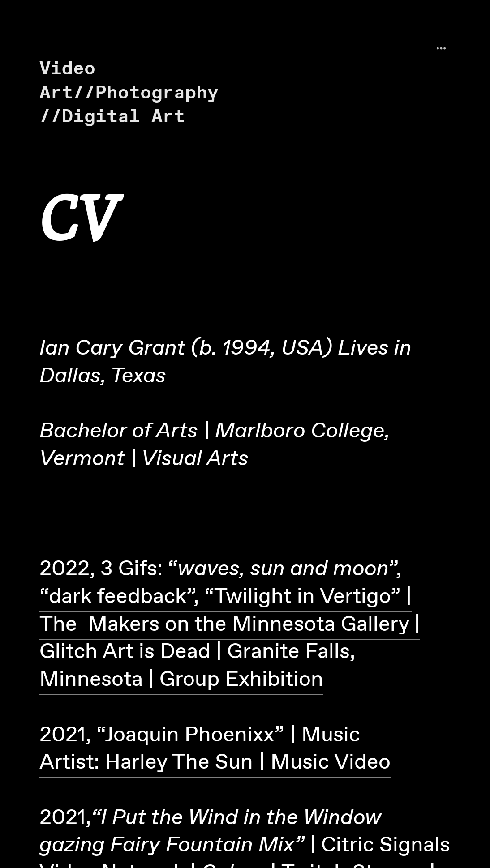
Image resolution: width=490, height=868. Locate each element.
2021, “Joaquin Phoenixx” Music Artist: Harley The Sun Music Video (215, 749)
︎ (441, 49)
